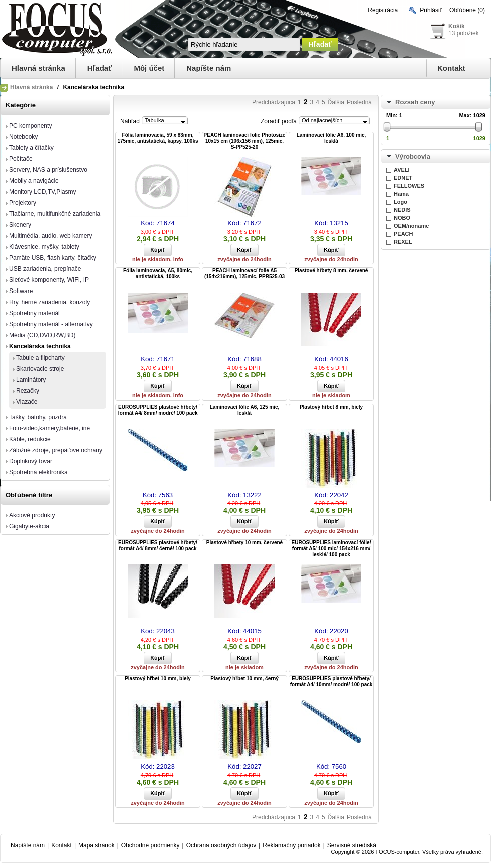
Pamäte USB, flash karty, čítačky (53, 258)
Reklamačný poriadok (291, 845)
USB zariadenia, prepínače (45, 269)
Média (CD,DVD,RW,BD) (42, 335)
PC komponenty (30, 126)
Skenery (20, 225)
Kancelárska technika (40, 346)
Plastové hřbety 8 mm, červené (331, 271)
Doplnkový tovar (31, 461)
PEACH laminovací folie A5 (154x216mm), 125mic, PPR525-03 (244, 274)
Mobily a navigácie (34, 181)
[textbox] (244, 44)
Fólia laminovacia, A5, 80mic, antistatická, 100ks (158, 274)
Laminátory (31, 380)
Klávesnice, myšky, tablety (44, 247)
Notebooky (23, 137)
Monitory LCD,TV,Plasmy (43, 192)
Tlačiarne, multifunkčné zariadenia (55, 214)
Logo (401, 202)
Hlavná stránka (38, 68)
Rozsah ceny (415, 102)
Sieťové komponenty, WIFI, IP (49, 280)
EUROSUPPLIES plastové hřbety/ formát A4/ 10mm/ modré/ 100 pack (331, 681)
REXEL (403, 242)
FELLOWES (409, 186)
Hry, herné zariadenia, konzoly (49, 302)
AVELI (402, 170)
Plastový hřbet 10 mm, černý (244, 678)
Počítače (21, 159)
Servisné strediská (352, 845)
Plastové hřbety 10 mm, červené (244, 543)
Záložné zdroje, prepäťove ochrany (56, 450)
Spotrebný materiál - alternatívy (51, 324)
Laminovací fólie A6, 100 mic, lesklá (331, 138)
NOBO (402, 218)
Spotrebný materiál (34, 313)
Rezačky (28, 391)
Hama (401, 194)
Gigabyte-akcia (29, 526)
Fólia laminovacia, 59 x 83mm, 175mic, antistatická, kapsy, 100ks (158, 138)
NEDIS (402, 210)
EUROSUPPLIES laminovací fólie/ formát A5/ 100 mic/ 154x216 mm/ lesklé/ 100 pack (331, 549)
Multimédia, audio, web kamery (50, 236)
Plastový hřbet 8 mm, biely (331, 407)
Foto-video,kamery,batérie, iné (49, 428)
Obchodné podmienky (151, 845)
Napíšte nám (209, 68)
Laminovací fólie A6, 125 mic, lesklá (245, 410)
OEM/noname (411, 226)
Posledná (359, 102)
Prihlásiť (431, 10)
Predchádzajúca (274, 102)
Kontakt (451, 68)
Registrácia (383, 10)
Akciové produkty (32, 515)
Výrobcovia (413, 157)
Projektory (23, 203)
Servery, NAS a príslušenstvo (48, 170)
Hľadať (100, 68)
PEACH (404, 234)
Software (21, 291)
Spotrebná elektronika (38, 472)
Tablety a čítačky (31, 148)
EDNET (403, 178)
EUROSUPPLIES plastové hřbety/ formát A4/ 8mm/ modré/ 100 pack (158, 410)
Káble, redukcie (30, 439)
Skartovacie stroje (40, 369)
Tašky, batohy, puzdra (38, 417)
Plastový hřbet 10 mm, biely (158, 678)
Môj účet (149, 68)
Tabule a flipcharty (40, 358)
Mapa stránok (96, 845)
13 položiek (464, 33)
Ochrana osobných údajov (221, 845)
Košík (457, 26)
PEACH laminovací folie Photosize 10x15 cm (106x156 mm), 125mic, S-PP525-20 (245, 141)
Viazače (27, 402)
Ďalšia (336, 102)
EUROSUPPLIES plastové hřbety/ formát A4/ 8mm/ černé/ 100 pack (158, 546)
